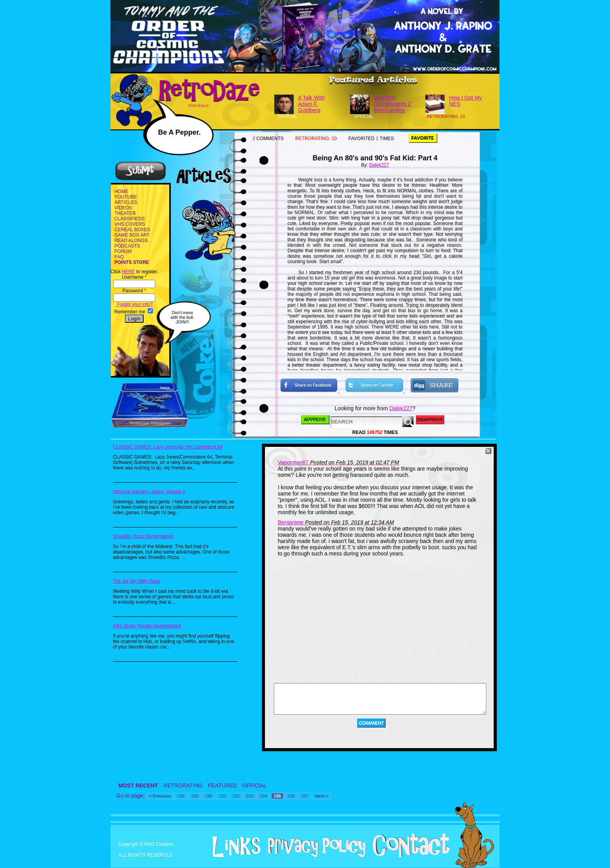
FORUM (123, 251)
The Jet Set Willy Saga (136, 581)
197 (305, 796)
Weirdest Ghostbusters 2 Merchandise (392, 104)
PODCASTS (127, 246)
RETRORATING (183, 785)
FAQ (119, 257)
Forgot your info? (134, 304)
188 (181, 796)
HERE (128, 272)
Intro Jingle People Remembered (147, 626)
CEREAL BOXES (132, 230)
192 (236, 796)
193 (250, 796)
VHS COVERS (130, 224)
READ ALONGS (131, 241)
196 (291, 796)
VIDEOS (123, 208)
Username (134, 277)
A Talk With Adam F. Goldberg (311, 104)
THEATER (125, 213)
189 (195, 796)
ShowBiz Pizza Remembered (143, 536)
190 (209, 796)
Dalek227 (379, 165)
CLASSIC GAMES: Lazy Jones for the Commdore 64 (168, 447)
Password (134, 291)
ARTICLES (126, 202)
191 (222, 796)
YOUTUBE (126, 197)
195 (277, 796)
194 (264, 796)
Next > (322, 796)
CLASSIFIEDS (130, 219)
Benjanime (291, 522)
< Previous (160, 796)
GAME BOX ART (132, 235)
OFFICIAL (255, 785)
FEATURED (223, 785)
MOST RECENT (138, 785)
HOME (121, 192)
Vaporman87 (293, 462)
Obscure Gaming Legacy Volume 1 (149, 492)
